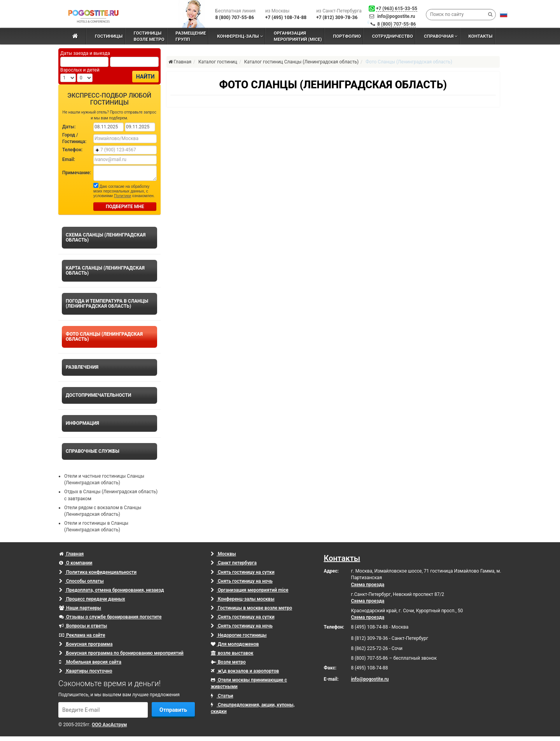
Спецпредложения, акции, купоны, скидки (253, 708)
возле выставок (232, 653)
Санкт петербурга (234, 563)
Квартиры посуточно (86, 671)
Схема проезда (368, 585)
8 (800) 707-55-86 (397, 24)
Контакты (342, 558)
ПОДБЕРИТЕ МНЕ (125, 207)
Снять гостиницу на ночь (242, 581)
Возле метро (228, 662)
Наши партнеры (80, 608)
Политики (122, 196)
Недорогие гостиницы (239, 635)
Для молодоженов (235, 644)
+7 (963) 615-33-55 (397, 9)
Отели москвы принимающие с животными (249, 683)
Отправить (173, 710)
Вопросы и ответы (83, 626)
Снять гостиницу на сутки (243, 572)
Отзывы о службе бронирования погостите (110, 617)
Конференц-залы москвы (243, 599)
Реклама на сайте (82, 635)
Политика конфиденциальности (98, 572)
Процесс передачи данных (92, 599)
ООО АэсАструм (109, 725)
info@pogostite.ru (396, 16)
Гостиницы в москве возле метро (251, 608)
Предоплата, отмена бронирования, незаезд (111, 590)
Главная (71, 554)
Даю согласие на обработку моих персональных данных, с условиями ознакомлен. (124, 190)
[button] (504, 14)
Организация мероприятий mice (250, 590)
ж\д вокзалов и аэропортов (245, 671)
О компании (76, 563)
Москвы (223, 554)
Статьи (222, 696)
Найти (145, 77)
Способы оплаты (81, 581)
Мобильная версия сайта (90, 662)
